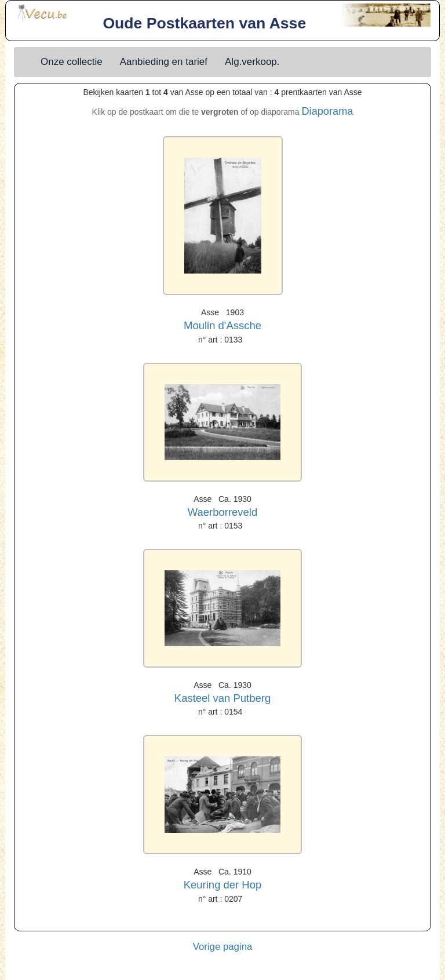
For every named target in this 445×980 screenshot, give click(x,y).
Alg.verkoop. (252, 62)
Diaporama (327, 111)
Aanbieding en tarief (164, 62)
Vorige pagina (223, 947)
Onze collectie (72, 62)
